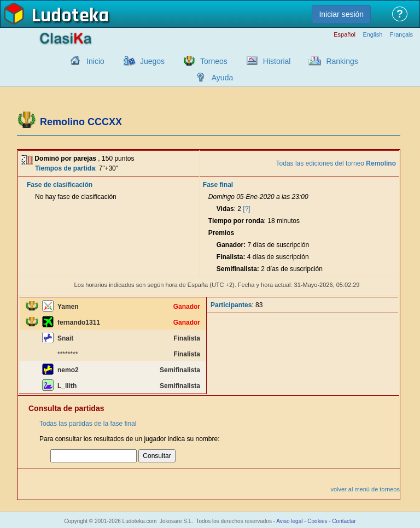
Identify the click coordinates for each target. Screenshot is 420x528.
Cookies (317, 521)
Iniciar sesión (341, 14)
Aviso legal (289, 521)
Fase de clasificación (60, 185)
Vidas (225, 209)
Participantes (231, 305)
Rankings (342, 61)
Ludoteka (70, 16)
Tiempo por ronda (236, 221)
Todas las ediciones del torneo (336, 163)
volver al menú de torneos (365, 489)
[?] (246, 209)
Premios (221, 233)
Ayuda (222, 78)
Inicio (95, 61)
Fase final (218, 185)
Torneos (214, 61)
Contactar (344, 521)
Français (401, 35)
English (372, 35)
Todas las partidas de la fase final (88, 424)
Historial (277, 61)
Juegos (152, 61)
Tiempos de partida (65, 168)
